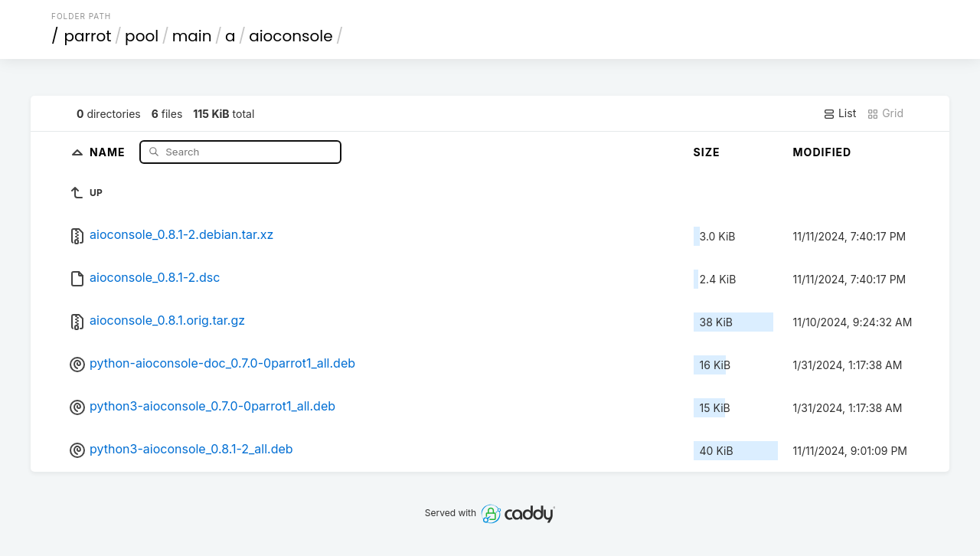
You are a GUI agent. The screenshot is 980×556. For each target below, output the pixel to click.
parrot (88, 36)
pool (142, 36)
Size (707, 152)
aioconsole (291, 36)
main (192, 36)
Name (109, 151)
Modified (823, 152)
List (840, 113)
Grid (885, 113)
